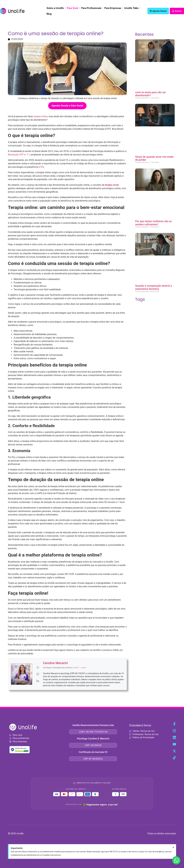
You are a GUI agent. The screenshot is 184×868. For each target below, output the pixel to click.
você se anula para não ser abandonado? (151, 94)
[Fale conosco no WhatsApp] (176, 860)
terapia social (112, 185)
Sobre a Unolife (55, 8)
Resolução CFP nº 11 (19, 155)
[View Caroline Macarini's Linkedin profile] (38, 681)
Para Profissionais (91, 8)
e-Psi (41, 167)
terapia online (41, 116)
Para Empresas (113, 8)
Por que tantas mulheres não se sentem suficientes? (153, 223)
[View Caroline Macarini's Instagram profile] (38, 674)
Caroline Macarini (55, 663)
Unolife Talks (131, 8)
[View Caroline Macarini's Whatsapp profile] (38, 668)
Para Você (73, 8)
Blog (49, 14)
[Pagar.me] (101, 805)
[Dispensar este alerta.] (173, 847)
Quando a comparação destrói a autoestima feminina (154, 287)
